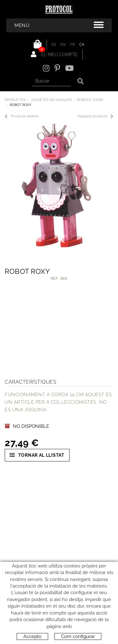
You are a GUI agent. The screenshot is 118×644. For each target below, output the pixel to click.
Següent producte (96, 116)
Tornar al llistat (37, 455)
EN (63, 45)
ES (54, 45)
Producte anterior (22, 116)
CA (82, 45)
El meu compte (54, 54)
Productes (15, 100)
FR (73, 45)
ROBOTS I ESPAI (90, 100)
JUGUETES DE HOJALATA (51, 100)
